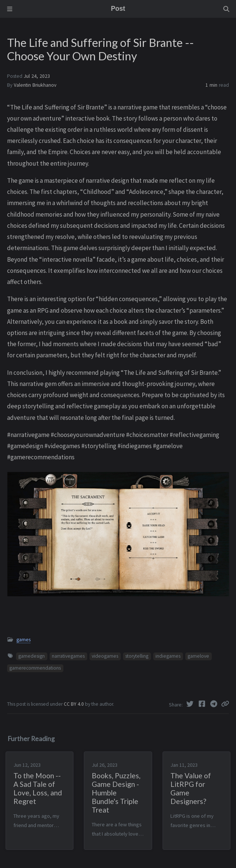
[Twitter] (191, 704)
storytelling (137, 656)
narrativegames (68, 656)
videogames (105, 656)
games (23, 640)
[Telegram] (214, 704)
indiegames (168, 656)
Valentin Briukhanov (35, 85)
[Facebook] (202, 704)
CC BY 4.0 (74, 704)
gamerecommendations (35, 668)
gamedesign (32, 656)
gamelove (198, 656)
